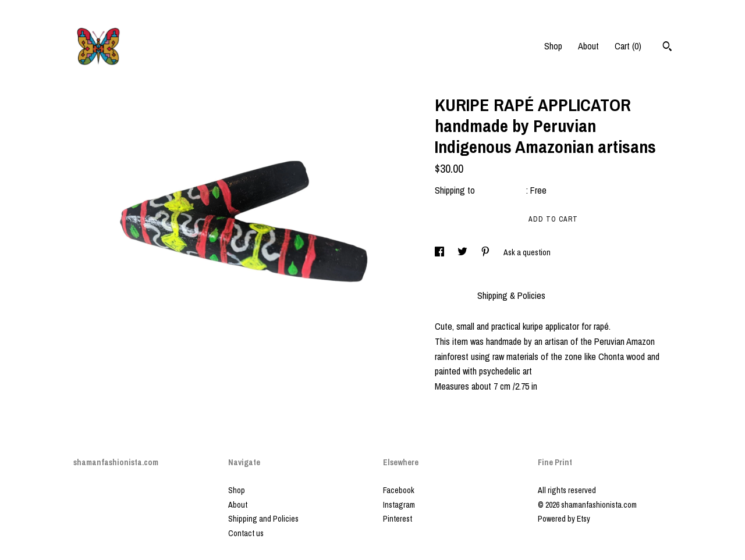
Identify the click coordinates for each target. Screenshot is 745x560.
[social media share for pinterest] (486, 252)
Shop (553, 46)
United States (502, 190)
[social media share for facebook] (440, 252)
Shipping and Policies (263, 519)
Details (450, 295)
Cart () (628, 46)
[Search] (667, 48)
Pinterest (398, 519)
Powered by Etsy (564, 519)
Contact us (246, 533)
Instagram (399, 505)
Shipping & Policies (511, 295)
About (588, 46)
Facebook (399, 490)
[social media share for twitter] (463, 252)
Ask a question (527, 252)
